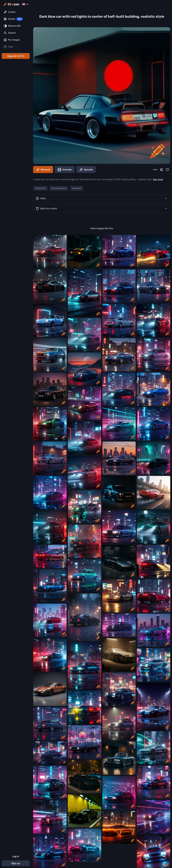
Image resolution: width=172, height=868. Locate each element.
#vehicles (40, 188)
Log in (16, 856)
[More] (155, 170)
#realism (77, 188)
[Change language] (25, 4)
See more (158, 179)
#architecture (59, 188)
